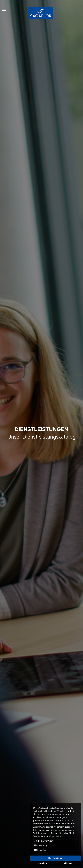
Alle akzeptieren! (56, 858)
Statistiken (40, 850)
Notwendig (40, 845)
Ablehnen (68, 863)
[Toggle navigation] (4, 9)
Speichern (43, 863)
